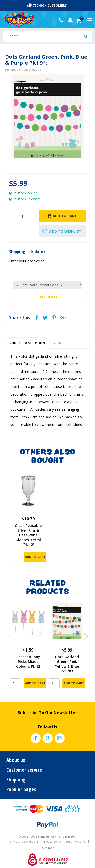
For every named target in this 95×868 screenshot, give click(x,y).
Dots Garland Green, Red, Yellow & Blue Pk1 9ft (67, 664)
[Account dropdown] (70, 20)
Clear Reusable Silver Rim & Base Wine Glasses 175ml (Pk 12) (28, 535)
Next (84, 635)
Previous (10, 635)
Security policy (76, 842)
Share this (20, 318)
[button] (63, 231)
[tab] (26, 343)
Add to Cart (62, 216)
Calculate (48, 297)
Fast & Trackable (48, 5)
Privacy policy (53, 842)
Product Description (26, 343)
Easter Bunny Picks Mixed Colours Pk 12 (28, 661)
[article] (28, 520)
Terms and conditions (24, 842)
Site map (48, 848)
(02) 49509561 (63, 20)
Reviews (57, 343)
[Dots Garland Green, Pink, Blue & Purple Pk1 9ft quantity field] (22, 216)
